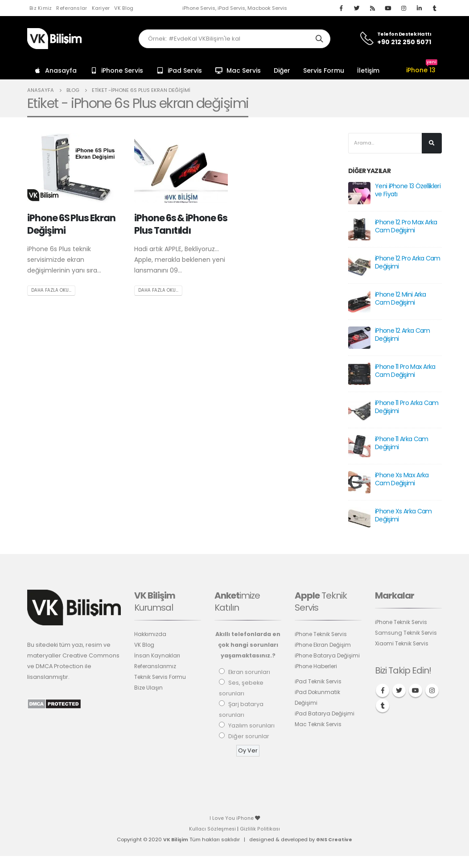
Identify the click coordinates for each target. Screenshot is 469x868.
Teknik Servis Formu (162, 677)
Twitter (399, 691)
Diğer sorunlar (249, 737)
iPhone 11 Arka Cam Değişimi (401, 443)
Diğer (282, 70)
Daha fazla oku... (51, 291)
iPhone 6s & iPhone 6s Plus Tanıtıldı (181, 224)
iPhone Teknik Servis (323, 634)
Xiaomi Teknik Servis (404, 644)
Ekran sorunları (249, 672)
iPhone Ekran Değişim (325, 645)
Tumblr (383, 706)
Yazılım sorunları (251, 726)
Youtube (416, 691)
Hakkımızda (150, 634)
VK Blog (124, 8)
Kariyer (101, 8)
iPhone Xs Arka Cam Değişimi (403, 516)
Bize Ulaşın (149, 688)
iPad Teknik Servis (320, 692)
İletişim (368, 70)
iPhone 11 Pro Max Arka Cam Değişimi (405, 371)
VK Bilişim (175, 840)
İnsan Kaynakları (157, 656)
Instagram (432, 691)
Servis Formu (324, 70)
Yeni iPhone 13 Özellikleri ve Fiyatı (408, 190)
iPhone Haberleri (319, 677)
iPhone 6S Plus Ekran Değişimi (71, 224)
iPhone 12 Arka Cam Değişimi (402, 335)
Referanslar (72, 8)
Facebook (383, 691)
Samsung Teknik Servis (407, 633)
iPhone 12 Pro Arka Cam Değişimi (408, 263)
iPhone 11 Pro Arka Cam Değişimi (407, 407)
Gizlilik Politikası (260, 829)
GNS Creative (335, 840)
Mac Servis (238, 70)
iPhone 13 (422, 70)
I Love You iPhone (232, 818)
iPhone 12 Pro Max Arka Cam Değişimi (406, 227)
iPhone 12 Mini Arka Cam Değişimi (401, 299)
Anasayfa (55, 70)
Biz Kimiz (41, 8)
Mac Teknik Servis (320, 735)
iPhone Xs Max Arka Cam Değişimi (402, 479)
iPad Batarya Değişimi (326, 725)
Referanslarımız (157, 667)
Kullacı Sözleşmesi (213, 829)
